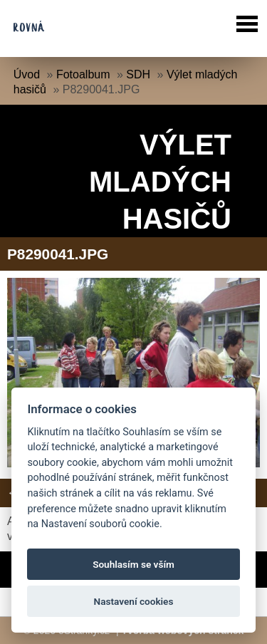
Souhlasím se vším (133, 564)
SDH (138, 74)
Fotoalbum (83, 74)
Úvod (27, 74)
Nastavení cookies (134, 601)
